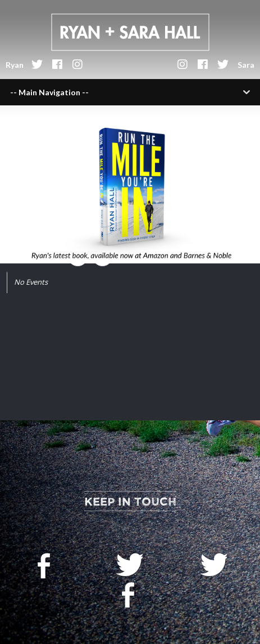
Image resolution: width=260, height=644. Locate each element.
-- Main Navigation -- (49, 92)
